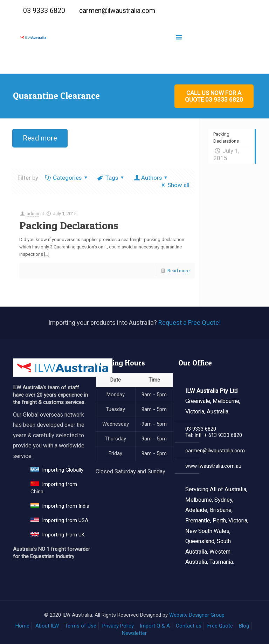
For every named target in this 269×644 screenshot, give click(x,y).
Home (22, 626)
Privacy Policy (118, 626)
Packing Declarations (69, 225)
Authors (151, 178)
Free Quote (220, 626)
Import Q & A (155, 626)
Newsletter (134, 633)
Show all (174, 185)
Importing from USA (59, 520)
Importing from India (60, 506)
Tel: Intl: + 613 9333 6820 (214, 435)
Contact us (189, 626)
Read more (178, 271)
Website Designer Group (197, 615)
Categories (67, 178)
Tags (111, 178)
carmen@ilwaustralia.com (117, 11)
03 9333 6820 (44, 11)
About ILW (47, 626)
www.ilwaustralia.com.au (213, 466)
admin (33, 214)
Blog (244, 626)
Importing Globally (57, 470)
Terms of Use (81, 626)
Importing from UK (58, 535)
